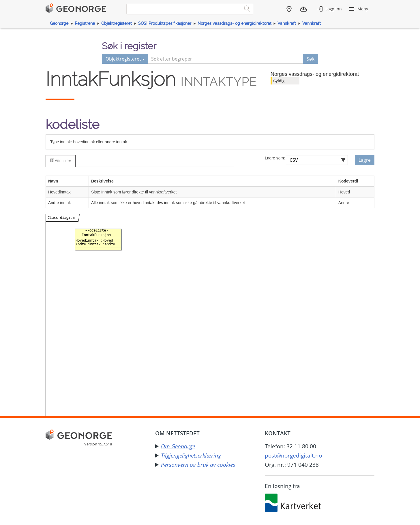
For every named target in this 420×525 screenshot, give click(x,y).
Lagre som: (275, 158)
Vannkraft (287, 23)
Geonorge (59, 23)
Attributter (61, 161)
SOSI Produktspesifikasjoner (165, 23)
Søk (311, 59)
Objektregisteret (117, 23)
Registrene (85, 23)
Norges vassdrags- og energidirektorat (235, 23)
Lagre (365, 160)
